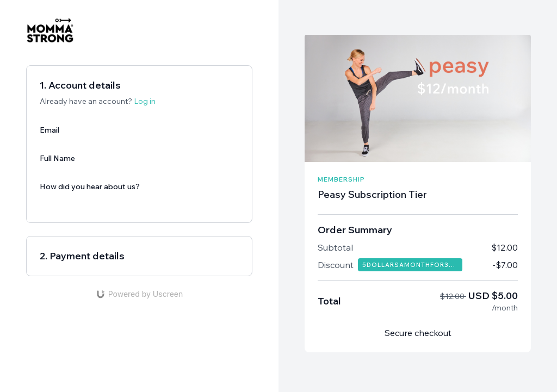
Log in (145, 101)
